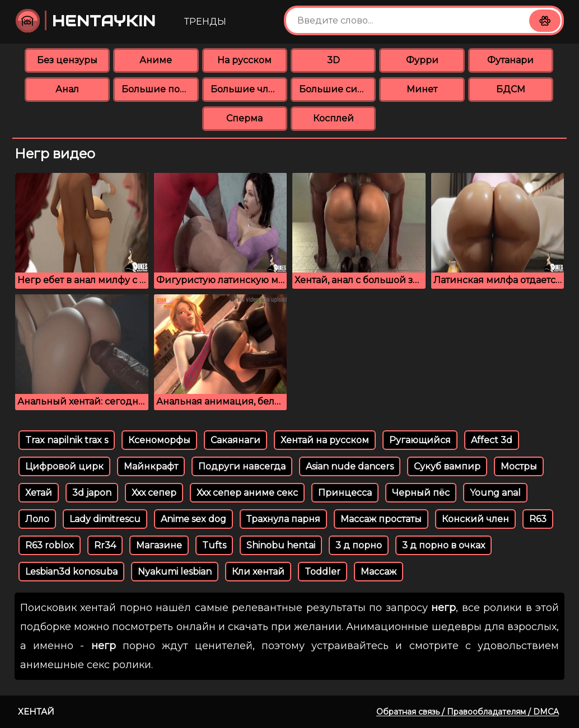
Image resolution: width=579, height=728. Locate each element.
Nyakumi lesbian (175, 572)
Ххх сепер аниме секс (247, 493)
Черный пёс (421, 493)
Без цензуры (67, 60)
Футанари (510, 60)
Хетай (39, 493)
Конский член (475, 519)
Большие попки (160, 89)
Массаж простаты (381, 519)
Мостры (519, 466)
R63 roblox (50, 545)
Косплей (333, 118)
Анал (67, 89)
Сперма (244, 118)
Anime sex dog (193, 519)
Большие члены (249, 89)
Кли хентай (258, 572)
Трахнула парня (283, 519)
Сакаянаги (235, 440)
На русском (244, 60)
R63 (538, 519)
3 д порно (359, 545)
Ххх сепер (154, 493)
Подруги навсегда (242, 466)
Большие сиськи (337, 89)
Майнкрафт (151, 466)
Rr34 (105, 545)
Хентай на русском (325, 440)
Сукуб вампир (447, 466)
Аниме (156, 60)
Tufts (214, 545)
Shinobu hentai (281, 545)
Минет (422, 89)
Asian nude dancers (350, 466)
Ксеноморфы (159, 440)
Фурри (422, 60)
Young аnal (495, 493)
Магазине (159, 545)
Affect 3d (492, 440)
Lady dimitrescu (105, 519)
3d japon (92, 493)
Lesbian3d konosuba (71, 572)
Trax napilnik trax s (67, 440)
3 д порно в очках (443, 545)
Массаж (379, 572)
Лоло (37, 519)
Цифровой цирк (64, 466)
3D (333, 60)
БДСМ (511, 89)
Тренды (205, 22)
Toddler (323, 572)
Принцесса (345, 493)
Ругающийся (420, 440)
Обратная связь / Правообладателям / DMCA (468, 712)
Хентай (36, 711)
